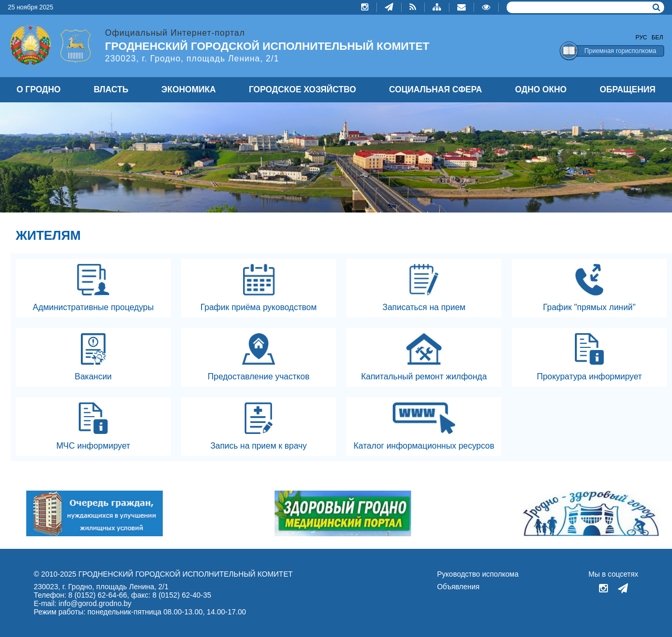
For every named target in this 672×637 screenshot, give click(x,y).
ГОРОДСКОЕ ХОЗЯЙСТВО (302, 89)
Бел (657, 37)
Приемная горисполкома (620, 51)
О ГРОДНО (38, 89)
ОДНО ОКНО (541, 89)
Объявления (458, 587)
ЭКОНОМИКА (188, 89)
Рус (642, 37)
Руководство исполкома (477, 574)
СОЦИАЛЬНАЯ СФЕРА (435, 89)
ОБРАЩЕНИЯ (627, 89)
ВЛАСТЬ (111, 89)
